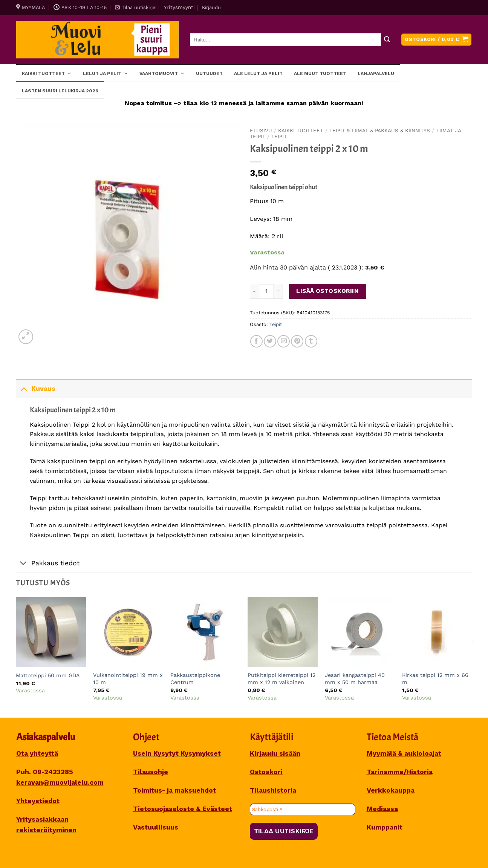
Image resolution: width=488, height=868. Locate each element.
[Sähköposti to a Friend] (284, 341)
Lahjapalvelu (376, 73)
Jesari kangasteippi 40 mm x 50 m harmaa (355, 679)
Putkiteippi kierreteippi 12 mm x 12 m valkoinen (281, 679)
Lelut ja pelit (106, 73)
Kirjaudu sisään (275, 753)
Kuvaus (36, 388)
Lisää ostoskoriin (327, 291)
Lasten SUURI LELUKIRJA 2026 (60, 91)
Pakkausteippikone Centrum (195, 679)
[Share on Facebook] (256, 341)
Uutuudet (209, 73)
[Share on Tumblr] (311, 341)
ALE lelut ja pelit (258, 73)
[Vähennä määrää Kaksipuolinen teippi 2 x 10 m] (254, 291)
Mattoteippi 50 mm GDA (48, 675)
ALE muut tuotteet (320, 73)
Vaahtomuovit (162, 73)
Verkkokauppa (391, 790)
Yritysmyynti (179, 7)
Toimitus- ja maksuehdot (174, 790)
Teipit (279, 136)
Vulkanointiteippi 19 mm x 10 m (128, 679)
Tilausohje (151, 772)
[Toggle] (24, 388)
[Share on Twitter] (270, 341)
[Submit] (387, 40)
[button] (136, 8)
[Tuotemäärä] (266, 291)
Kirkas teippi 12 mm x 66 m (435, 679)
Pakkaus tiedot (48, 564)
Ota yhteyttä (37, 753)
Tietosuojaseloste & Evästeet (183, 809)
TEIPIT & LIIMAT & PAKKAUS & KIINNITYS (380, 130)
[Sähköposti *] (303, 810)
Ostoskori (266, 772)
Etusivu (261, 130)
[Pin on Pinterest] (297, 341)
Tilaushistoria (273, 790)
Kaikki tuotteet (47, 73)
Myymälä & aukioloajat (404, 753)
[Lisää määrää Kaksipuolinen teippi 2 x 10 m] (278, 291)
